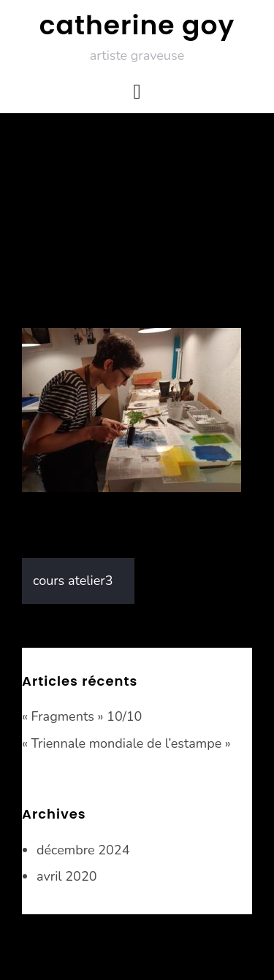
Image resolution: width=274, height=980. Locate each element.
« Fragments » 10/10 (82, 716)
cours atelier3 (73, 581)
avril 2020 (67, 876)
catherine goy (137, 25)
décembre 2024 (83, 850)
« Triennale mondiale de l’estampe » (126, 743)
